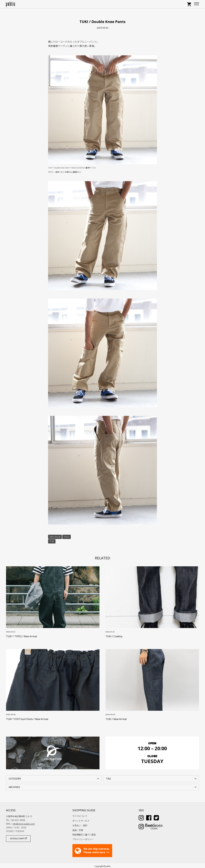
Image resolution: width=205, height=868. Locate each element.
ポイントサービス (81, 819)
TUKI (52, 541)
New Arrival (55, 537)
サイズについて (80, 815)
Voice (66, 537)
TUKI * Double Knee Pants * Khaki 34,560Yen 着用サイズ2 (72, 168)
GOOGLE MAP (18, 837)
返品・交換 (78, 829)
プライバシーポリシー (83, 838)
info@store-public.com (24, 822)
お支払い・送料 (80, 824)
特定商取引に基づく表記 (84, 833)
